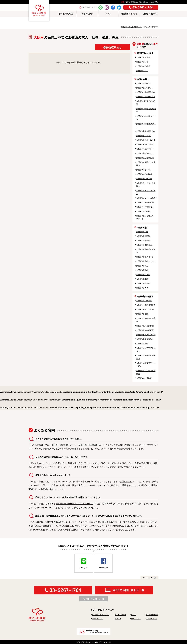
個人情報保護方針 (152, 615)
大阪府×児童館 (142, 344)
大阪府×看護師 (142, 279)
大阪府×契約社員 (143, 66)
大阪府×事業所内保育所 (146, 335)
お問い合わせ (126, 482)
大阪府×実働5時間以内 (145, 131)
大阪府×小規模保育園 (145, 203)
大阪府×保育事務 (143, 283)
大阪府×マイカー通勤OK (146, 198)
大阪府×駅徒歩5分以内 (145, 97)
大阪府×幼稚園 (142, 314)
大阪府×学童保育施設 (145, 339)
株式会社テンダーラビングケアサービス (74, 504)
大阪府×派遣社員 (143, 57)
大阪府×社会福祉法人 (145, 207)
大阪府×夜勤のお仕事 (145, 145)
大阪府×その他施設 (144, 378)
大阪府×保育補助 (143, 241)
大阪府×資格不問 (143, 170)
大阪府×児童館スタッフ (146, 261)
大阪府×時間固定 (143, 83)
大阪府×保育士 (142, 232)
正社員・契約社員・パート (64, 445)
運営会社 (118, 619)
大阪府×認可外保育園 (145, 326)
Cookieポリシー (151, 619)
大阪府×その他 (142, 288)
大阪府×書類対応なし (145, 153)
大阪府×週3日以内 (144, 136)
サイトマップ (136, 619)
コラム (133, 615)
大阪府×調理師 (142, 270)
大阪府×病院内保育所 (145, 330)
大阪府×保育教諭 (143, 236)
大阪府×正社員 (142, 62)
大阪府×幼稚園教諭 (144, 245)
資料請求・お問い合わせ (101, 615)
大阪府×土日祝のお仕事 (146, 140)
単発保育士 (94, 445)
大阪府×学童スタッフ (145, 257)
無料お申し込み (98, 619)
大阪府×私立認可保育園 (146, 305)
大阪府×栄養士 (142, 266)
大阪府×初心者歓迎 (144, 174)
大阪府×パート (142, 71)
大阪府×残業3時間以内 (145, 92)
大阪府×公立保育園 (144, 301)
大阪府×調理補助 (143, 275)
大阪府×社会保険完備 (145, 158)
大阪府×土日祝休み (144, 88)
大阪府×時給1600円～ (145, 149)
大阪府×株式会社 (143, 211)
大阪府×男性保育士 (144, 179)
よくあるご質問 (120, 615)
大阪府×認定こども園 (145, 309)
